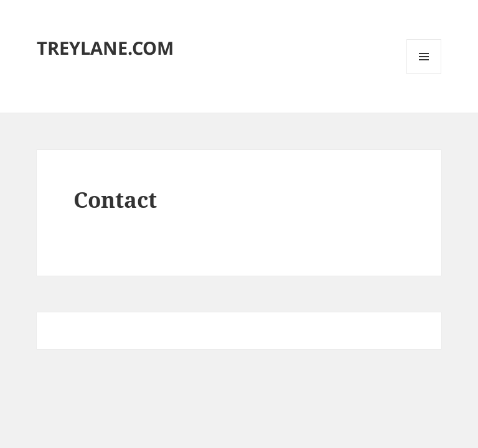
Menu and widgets (424, 74)
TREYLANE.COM (105, 48)
